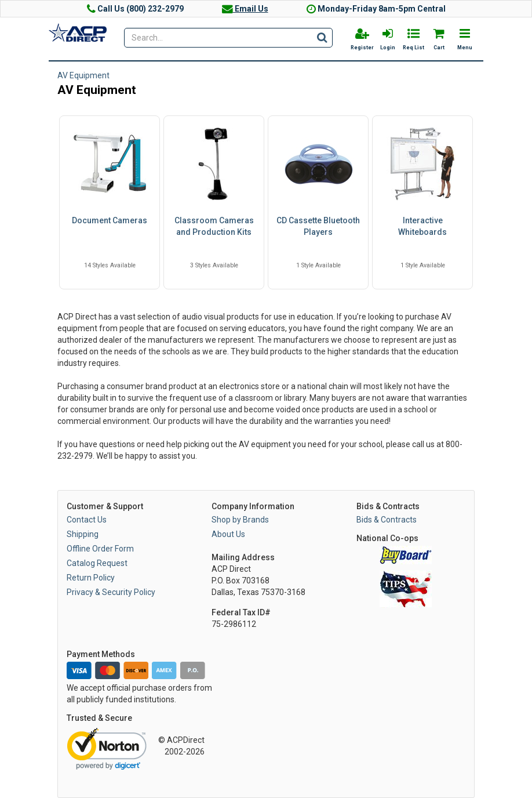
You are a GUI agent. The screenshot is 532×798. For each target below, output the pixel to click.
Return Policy (91, 578)
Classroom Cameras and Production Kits (214, 226)
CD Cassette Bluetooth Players (318, 226)
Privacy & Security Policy (111, 592)
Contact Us (87, 520)
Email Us (245, 9)
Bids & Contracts (387, 520)
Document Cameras (110, 220)
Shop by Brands (240, 520)
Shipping (83, 534)
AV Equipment (83, 75)
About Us (228, 534)
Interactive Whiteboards (422, 226)
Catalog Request (97, 563)
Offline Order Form (100, 549)
